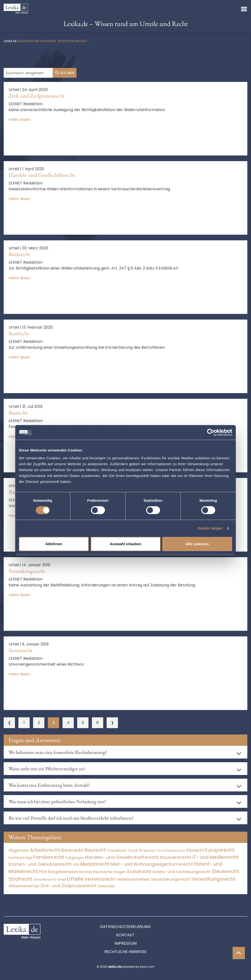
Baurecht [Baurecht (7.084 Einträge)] (95, 850)
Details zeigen (210, 528)
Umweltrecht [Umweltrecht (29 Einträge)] (45, 879)
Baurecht (18, 413)
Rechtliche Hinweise (125, 952)
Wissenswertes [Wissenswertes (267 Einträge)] (24, 886)
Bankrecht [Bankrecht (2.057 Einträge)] (72, 850)
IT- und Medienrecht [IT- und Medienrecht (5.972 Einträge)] (216, 857)
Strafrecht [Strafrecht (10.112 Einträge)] (20, 879)
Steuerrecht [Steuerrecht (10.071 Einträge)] (225, 871)
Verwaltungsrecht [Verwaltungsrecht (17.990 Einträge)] (213, 879)
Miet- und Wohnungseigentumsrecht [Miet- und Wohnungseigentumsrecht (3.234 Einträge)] (152, 864)
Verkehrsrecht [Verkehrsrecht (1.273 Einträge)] (100, 879)
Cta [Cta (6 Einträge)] (159, 851)
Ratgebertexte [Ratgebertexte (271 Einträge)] (63, 872)
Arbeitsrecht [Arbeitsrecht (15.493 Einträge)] (45, 850)
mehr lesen (19, 120)
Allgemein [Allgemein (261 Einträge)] (19, 850)
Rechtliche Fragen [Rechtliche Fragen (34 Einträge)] (110, 872)
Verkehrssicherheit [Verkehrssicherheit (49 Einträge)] (133, 879)
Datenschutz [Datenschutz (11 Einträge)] (174, 851)
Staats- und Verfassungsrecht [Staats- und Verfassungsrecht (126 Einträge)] (182, 872)
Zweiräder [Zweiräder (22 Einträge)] (106, 886)
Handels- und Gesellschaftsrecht (42, 175)
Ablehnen (54, 544)
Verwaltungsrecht (27, 571)
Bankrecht (19, 254)
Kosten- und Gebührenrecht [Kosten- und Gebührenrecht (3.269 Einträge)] (40, 864)
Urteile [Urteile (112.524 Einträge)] (75, 879)
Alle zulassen (197, 544)
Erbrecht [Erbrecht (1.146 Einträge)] (195, 850)
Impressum (125, 943)
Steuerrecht (20, 650)
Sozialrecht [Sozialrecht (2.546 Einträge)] (139, 871)
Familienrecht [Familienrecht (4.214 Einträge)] (49, 857)
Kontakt (125, 935)
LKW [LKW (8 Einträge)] (76, 865)
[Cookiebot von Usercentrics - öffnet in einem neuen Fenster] (211, 432)
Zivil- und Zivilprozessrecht (37, 96)
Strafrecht (19, 333)
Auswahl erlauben (125, 544)
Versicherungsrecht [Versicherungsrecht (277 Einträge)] (171, 879)
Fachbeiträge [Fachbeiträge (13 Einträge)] (20, 858)
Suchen (65, 73)
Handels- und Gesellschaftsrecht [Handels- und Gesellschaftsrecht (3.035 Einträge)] (122, 857)
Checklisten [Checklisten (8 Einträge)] (117, 851)
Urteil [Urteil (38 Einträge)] (61, 879)
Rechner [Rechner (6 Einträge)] (86, 872)
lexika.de (10, 41)
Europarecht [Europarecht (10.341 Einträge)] (220, 850)
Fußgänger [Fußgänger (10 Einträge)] (75, 858)
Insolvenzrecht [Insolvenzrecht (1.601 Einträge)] (176, 857)
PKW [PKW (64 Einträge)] (43, 872)
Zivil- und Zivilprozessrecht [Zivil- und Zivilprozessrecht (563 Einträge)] (69, 886)
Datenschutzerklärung (125, 927)
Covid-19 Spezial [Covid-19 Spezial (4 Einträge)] (141, 851)
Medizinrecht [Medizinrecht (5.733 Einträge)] (95, 864)
